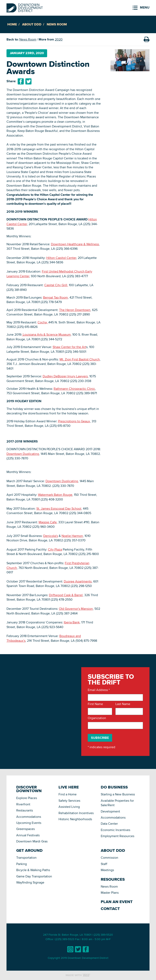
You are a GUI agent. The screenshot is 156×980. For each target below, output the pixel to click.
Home (12, 24)
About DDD (32, 24)
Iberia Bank (72, 622)
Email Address (99, 690)
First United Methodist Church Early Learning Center (49, 274)
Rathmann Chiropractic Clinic (74, 389)
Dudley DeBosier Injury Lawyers (65, 376)
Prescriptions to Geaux (74, 421)
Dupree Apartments (78, 581)
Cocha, (43, 322)
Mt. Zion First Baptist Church (80, 359)
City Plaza (55, 549)
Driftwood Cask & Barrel (66, 595)
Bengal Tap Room (55, 297)
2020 (59, 39)
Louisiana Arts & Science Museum (46, 335)
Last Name (123, 704)
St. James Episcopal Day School (59, 509)
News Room (57, 24)
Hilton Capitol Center (61, 258)
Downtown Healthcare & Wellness (75, 244)
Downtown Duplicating (23, 454)
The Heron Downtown (75, 310)
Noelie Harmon (72, 536)
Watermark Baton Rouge (55, 495)
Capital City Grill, (56, 285)
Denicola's (51, 536)
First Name (95, 704)
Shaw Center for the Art (69, 347)
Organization (97, 718)
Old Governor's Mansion (76, 609)
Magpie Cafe (48, 522)
